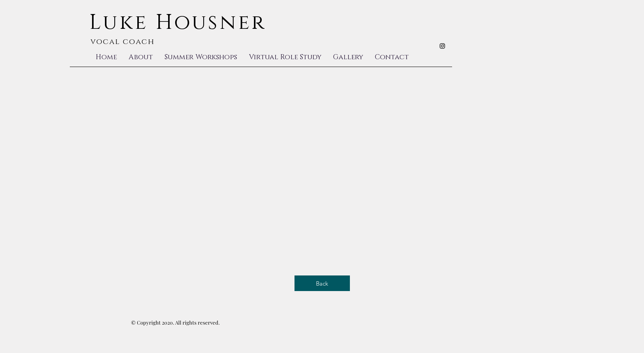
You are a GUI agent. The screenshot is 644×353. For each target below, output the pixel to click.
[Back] (322, 283)
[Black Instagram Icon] (442, 46)
